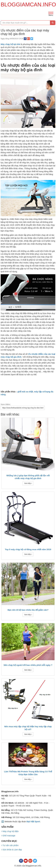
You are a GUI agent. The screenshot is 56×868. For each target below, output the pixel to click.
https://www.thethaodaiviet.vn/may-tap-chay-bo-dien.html (23, 408)
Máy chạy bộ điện (10, 831)
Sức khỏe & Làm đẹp (12, 850)
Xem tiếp (28, 483)
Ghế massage (8, 836)
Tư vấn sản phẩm (10, 845)
